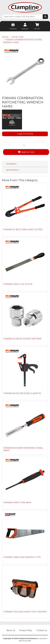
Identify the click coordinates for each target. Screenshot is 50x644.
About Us (11, 630)
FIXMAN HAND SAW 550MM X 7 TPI (22, 557)
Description (11, 164)
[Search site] (45, 17)
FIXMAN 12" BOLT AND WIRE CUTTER (23, 229)
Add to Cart (26, 152)
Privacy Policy (26, 630)
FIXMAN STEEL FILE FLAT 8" (18, 284)
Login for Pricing (25, 134)
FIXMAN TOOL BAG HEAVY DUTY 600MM (25, 612)
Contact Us (42, 630)
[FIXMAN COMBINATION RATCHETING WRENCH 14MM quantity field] (25, 146)
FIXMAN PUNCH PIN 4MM (17, 502)
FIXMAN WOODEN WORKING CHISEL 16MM (23, 449)
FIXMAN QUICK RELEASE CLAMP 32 (22, 393)
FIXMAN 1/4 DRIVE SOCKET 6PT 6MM (22, 339)
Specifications (12, 170)
